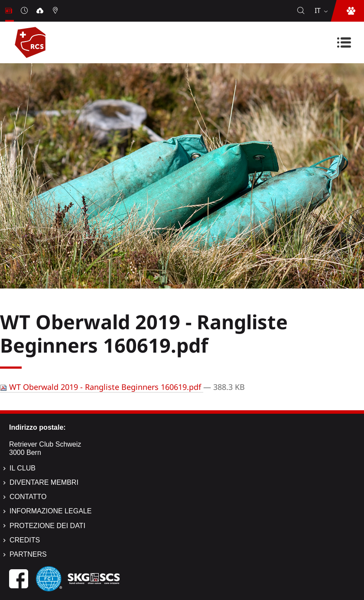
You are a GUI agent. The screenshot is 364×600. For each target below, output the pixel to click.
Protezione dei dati (47, 526)
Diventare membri (44, 482)
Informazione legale (50, 511)
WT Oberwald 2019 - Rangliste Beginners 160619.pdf (102, 387)
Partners (28, 554)
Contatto (28, 497)
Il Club (23, 468)
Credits (25, 540)
